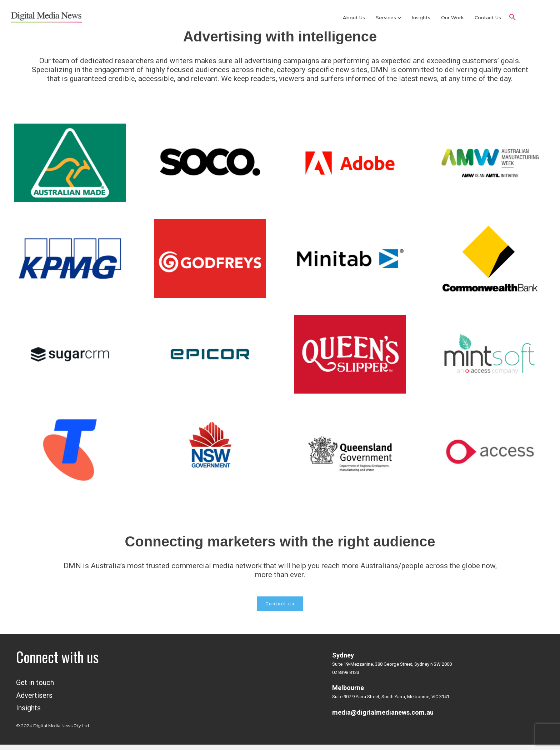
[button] (512, 17)
